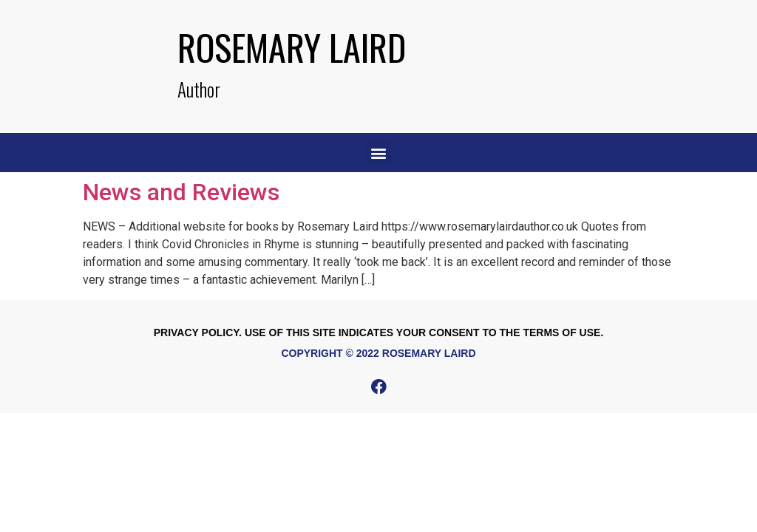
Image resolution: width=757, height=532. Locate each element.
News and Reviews (181, 192)
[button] (379, 153)
